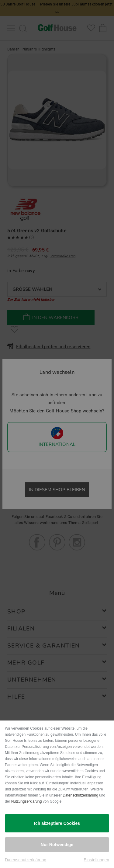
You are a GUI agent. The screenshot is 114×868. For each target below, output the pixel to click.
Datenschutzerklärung (80, 795)
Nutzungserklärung (27, 801)
